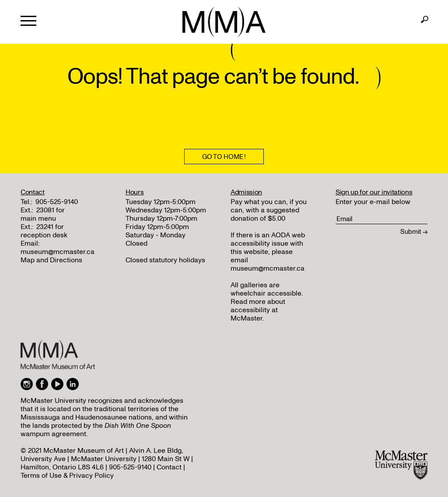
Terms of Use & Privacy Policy (67, 476)
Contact (169, 467)
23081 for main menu (43, 214)
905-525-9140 (57, 202)
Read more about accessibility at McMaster (258, 310)
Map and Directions (51, 260)
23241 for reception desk (44, 231)
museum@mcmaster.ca (58, 252)
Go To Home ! (224, 157)
